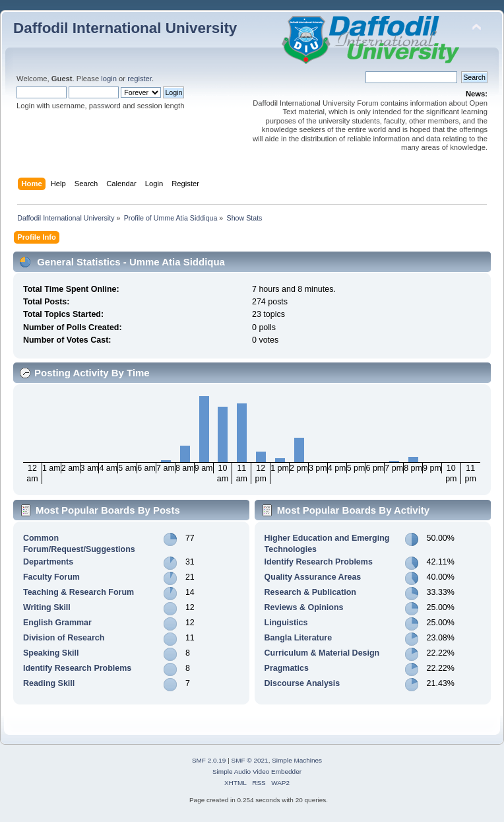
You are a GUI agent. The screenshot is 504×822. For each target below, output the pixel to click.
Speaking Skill (51, 653)
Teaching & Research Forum (79, 592)
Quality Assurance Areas (313, 577)
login (109, 79)
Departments (48, 562)
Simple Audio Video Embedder (257, 771)
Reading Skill (49, 683)
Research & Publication (310, 592)
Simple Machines (297, 760)
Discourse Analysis (302, 683)
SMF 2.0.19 (209, 760)
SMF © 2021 (250, 760)
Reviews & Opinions (304, 607)
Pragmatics (287, 668)
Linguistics (286, 623)
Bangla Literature (299, 638)
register (140, 79)
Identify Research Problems (77, 668)
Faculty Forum (51, 577)
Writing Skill (47, 607)
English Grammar (57, 623)
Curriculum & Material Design (322, 653)
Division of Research (64, 638)
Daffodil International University (125, 28)
